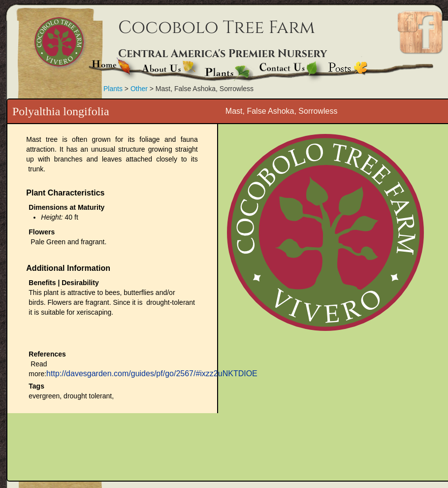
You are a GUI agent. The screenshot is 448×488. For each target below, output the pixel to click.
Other (139, 89)
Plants (113, 89)
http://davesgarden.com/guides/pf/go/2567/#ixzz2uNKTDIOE (152, 374)
